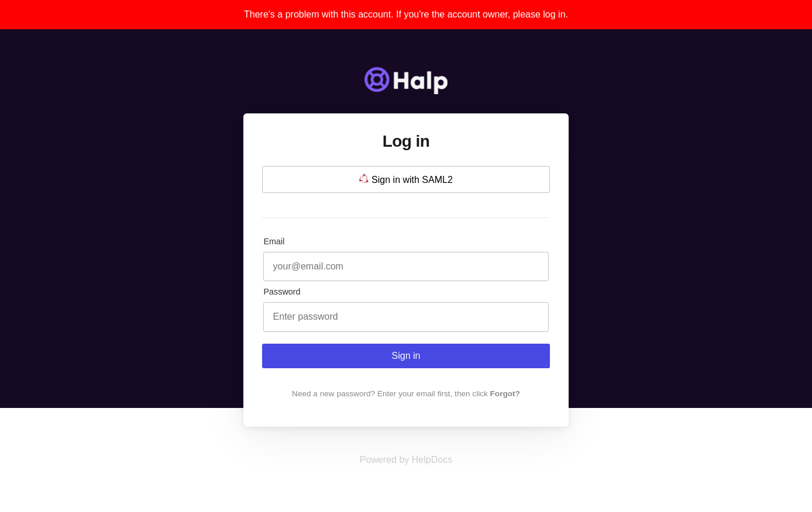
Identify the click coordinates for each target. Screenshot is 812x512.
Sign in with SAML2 (406, 179)
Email (274, 241)
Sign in (406, 356)
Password (282, 292)
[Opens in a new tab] (406, 460)
